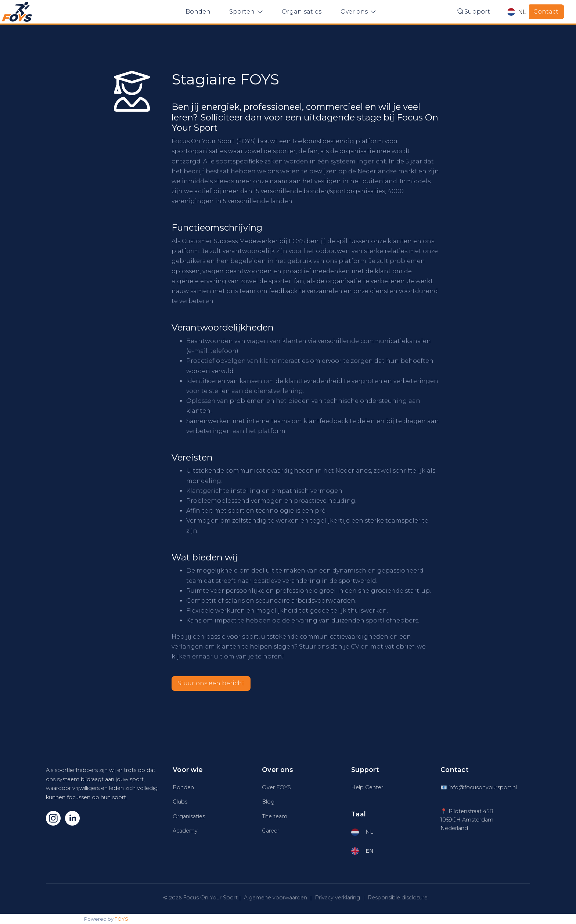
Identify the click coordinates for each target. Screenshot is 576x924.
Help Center (367, 787)
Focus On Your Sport (210, 898)
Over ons (358, 12)
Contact (546, 12)
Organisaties (302, 12)
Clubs (180, 802)
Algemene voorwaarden (276, 898)
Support (474, 12)
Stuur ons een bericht (211, 683)
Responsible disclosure (398, 898)
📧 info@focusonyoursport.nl (479, 787)
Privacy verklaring (337, 898)
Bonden (198, 12)
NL (517, 12)
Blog (268, 802)
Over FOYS (276, 787)
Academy (185, 831)
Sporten (246, 12)
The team (275, 816)
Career (271, 831)
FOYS (121, 919)
